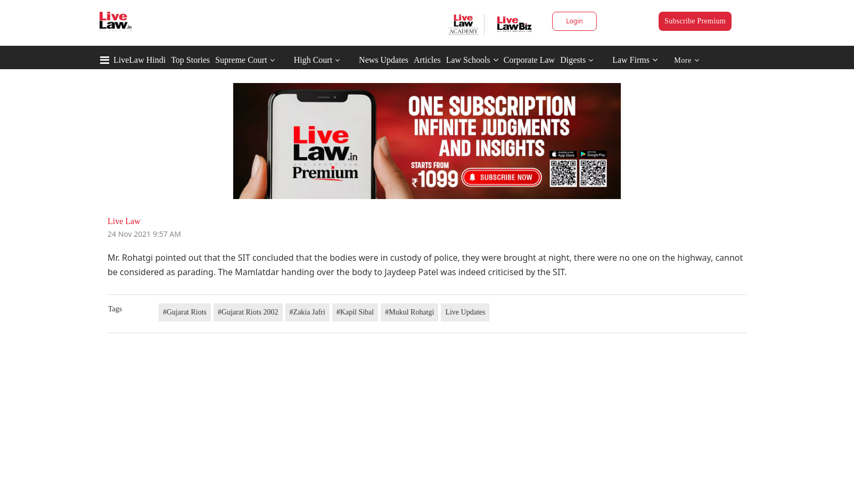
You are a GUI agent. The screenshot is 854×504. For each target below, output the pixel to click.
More (687, 60)
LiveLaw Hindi (139, 60)
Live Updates (465, 312)
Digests (573, 60)
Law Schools (472, 60)
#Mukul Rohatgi (409, 312)
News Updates (384, 60)
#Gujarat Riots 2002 (248, 312)
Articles (427, 60)
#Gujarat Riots (185, 312)
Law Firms (635, 60)
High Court (313, 60)
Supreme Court (241, 60)
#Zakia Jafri (307, 312)
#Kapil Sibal (355, 312)
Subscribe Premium (695, 21)
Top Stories (190, 60)
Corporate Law (529, 60)
